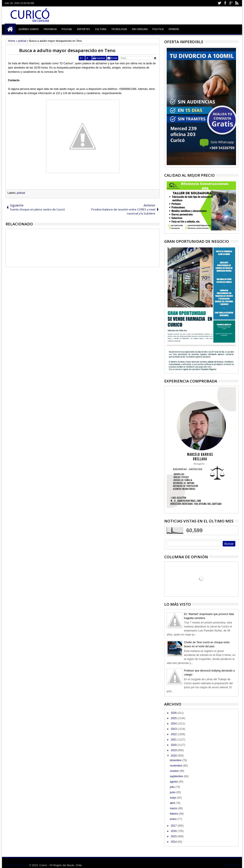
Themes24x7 (232, 865)
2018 (174, 756)
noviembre (176, 766)
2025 (174, 718)
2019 (174, 750)
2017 (174, 826)
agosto (174, 782)
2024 (174, 724)
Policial (67, 29)
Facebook (225, 3)
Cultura (101, 29)
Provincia (50, 29)
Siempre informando (16, 865)
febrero (174, 814)
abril (173, 803)
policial (21, 193)
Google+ (231, 3)
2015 (174, 836)
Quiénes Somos (29, 29)
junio (173, 792)
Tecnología (119, 29)
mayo (173, 798)
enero (174, 819)
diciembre (176, 760)
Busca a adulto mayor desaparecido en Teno (67, 50)
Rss (237, 3)
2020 (174, 745)
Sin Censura (140, 29)
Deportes (84, 29)
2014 (174, 842)
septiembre (177, 776)
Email (114, 58)
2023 (174, 729)
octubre (175, 771)
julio (173, 787)
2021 (174, 740)
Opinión (174, 29)
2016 (174, 831)
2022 (174, 734)
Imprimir (101, 58)
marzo (174, 808)
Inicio (10, 29)
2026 (174, 713)
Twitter (219, 3)
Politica (158, 29)
